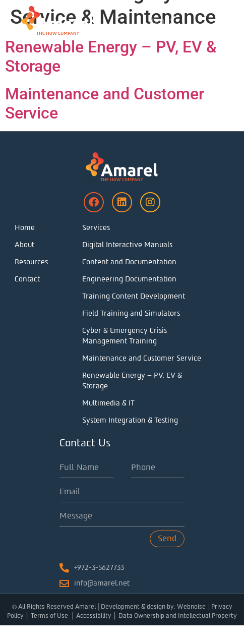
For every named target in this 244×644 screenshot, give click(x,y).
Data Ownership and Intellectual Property (178, 634)
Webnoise (191, 625)
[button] (232, 20)
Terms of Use (50, 634)
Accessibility (94, 634)
